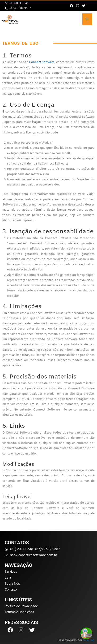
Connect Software (42, 62)
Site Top (89, 640)
